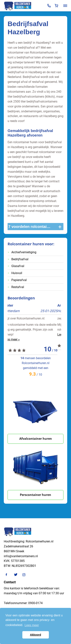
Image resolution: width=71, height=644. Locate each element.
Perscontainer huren (35, 495)
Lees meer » (16, 339)
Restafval (18, 287)
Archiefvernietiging (24, 252)
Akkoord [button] (35, 635)
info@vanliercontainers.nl (21, 556)
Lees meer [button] (32, 625)
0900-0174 (35, 603)
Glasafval (18, 266)
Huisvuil (17, 273)
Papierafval (19, 280)
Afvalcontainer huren (36, 439)
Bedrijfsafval (20, 259)
